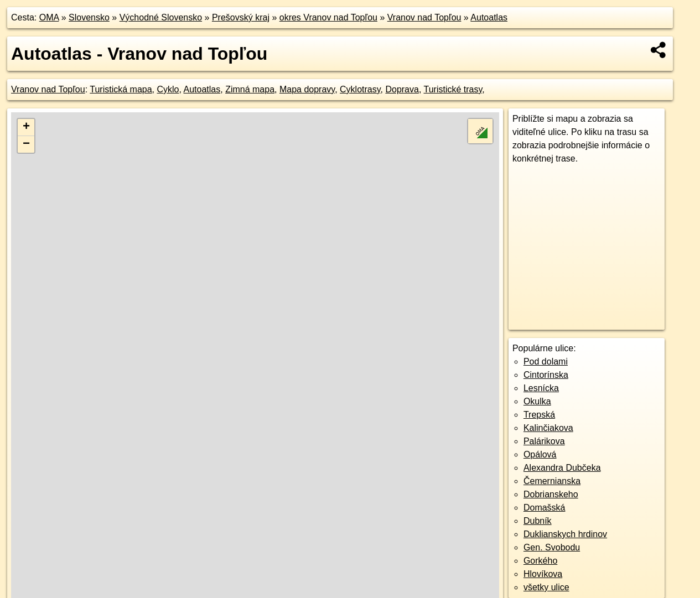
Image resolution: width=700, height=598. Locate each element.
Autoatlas (489, 17)
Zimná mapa (250, 89)
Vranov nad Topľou (424, 17)
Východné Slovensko (161, 17)
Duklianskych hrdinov (565, 534)
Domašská (545, 508)
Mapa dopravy (307, 89)
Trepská (539, 415)
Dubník (538, 521)
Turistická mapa (121, 89)
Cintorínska (546, 375)
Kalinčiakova (548, 428)
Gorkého (540, 561)
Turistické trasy (453, 89)
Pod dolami (546, 362)
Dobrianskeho (551, 494)
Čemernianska (552, 481)
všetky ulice (546, 587)
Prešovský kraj (241, 17)
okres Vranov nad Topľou (328, 17)
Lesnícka (541, 388)
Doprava (402, 89)
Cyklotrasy (360, 89)
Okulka (537, 401)
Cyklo (168, 89)
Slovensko (89, 17)
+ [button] (26, 127)
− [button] (26, 144)
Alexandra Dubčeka (562, 468)
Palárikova (544, 441)
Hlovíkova (543, 574)
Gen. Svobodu (552, 547)
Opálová (540, 454)
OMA (49, 17)
